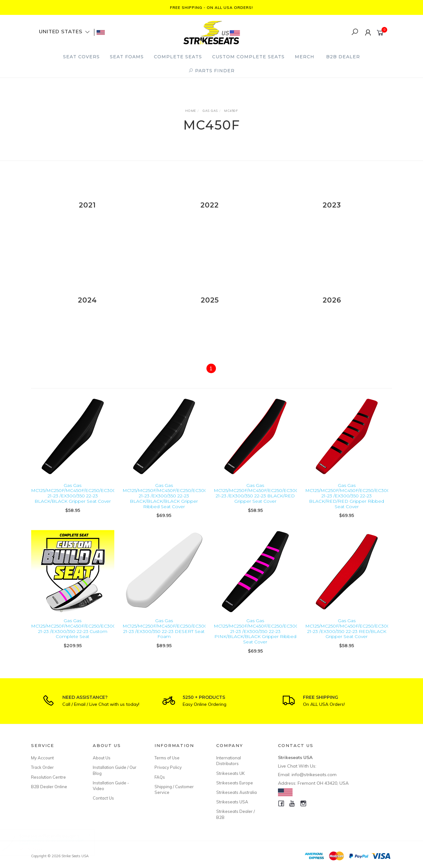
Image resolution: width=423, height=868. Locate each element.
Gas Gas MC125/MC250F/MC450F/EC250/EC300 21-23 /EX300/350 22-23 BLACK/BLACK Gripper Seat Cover (73, 502)
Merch (305, 57)
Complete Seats (178, 57)
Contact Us (103, 798)
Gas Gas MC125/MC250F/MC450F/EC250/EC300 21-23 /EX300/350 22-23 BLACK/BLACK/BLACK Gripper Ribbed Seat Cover (165, 505)
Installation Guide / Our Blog (115, 770)
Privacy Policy (168, 767)
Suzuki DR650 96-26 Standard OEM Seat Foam (57, 842)
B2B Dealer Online (49, 787)
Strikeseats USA (232, 802)
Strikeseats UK (230, 773)
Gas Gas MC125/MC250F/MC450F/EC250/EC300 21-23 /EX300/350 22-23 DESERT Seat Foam (165, 638)
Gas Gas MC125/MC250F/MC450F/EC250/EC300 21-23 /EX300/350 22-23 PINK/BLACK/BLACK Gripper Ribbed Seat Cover (256, 640)
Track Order (42, 767)
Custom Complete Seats (248, 57)
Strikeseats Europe (235, 783)
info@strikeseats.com (314, 775)
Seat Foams (127, 57)
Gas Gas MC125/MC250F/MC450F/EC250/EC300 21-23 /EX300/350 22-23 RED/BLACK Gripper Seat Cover (348, 638)
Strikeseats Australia (237, 792)
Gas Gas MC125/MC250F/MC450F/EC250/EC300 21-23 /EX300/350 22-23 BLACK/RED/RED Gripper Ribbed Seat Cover (348, 505)
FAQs (160, 777)
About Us (102, 758)
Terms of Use (167, 758)
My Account (42, 758)
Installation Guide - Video (111, 786)
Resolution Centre (48, 777)
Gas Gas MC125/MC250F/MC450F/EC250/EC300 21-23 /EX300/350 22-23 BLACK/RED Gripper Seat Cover (256, 502)
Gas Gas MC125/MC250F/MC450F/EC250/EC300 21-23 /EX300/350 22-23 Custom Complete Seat (73, 638)
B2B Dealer (343, 57)
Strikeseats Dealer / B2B (236, 814)
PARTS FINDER (211, 71)
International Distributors (229, 761)
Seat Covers (81, 57)
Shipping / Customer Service (174, 789)
